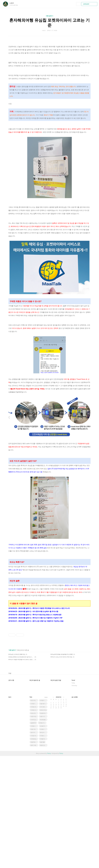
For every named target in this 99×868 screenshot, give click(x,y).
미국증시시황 (34, 822)
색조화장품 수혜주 (44, 832)
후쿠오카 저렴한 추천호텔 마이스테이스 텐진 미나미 (21, 772)
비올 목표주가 (34, 854)
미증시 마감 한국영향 (44, 829)
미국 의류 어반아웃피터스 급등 (44, 819)
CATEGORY (90, 4)
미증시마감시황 (34, 829)
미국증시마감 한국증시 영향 (34, 848)
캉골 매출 (42, 854)
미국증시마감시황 (34, 819)
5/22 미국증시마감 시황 (34, 813)
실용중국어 (33, 835)
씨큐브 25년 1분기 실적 (34, 825)
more (46, 809)
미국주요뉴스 (34, 832)
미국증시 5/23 (42, 835)
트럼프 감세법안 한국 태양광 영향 (44, 857)
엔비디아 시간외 (34, 845)
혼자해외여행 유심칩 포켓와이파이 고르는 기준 (49, 23)
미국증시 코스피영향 (34, 838)
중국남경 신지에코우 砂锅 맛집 (17, 766)
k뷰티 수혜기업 (34, 857)
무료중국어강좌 (44, 825)
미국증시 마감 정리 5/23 (44, 841)
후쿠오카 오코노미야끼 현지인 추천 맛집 (61, 769)
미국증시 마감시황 (44, 848)
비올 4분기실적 (44, 816)
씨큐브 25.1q (43, 822)
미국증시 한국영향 (44, 813)
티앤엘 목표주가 (44, 851)
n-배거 (13, 3)
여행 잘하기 (49, 16)
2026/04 (59, 809)
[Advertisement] (49, 334)
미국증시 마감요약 (34, 816)
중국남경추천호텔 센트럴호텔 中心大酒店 (62, 766)
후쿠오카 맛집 (43, 845)
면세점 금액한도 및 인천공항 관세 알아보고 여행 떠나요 (21, 769)
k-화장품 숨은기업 (34, 851)
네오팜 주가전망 (44, 838)
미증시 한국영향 (34, 841)
